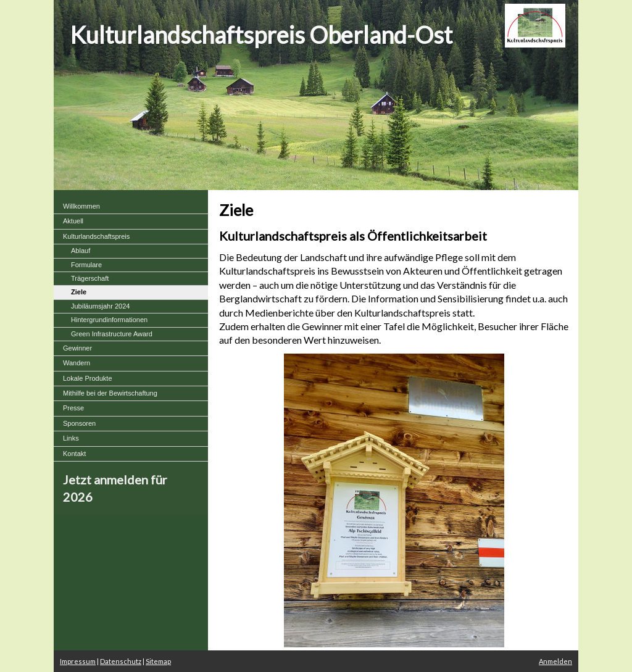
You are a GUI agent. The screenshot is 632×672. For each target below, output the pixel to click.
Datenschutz (121, 661)
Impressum (78, 661)
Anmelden (555, 661)
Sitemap (158, 661)
